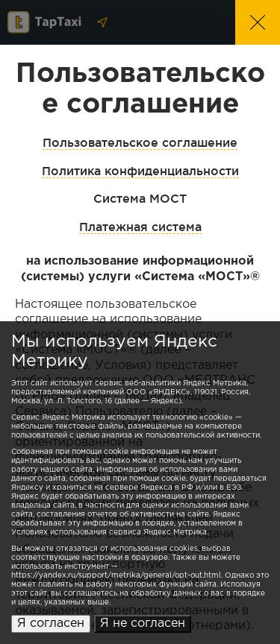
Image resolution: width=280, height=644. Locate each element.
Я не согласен (143, 624)
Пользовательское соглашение (140, 142)
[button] (258, 22)
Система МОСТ (140, 198)
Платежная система (140, 227)
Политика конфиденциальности (140, 171)
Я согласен (51, 624)
